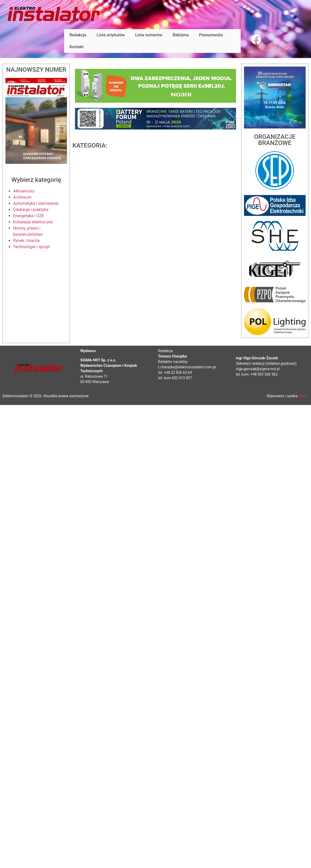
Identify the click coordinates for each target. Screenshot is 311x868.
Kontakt (77, 47)
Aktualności (24, 191)
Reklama (181, 35)
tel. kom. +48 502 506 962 (257, 374)
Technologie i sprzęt (32, 247)
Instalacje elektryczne (33, 222)
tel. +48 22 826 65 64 (175, 372)
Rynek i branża (26, 241)
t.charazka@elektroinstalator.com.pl (187, 367)
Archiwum (22, 197)
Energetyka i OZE (29, 216)
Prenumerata (211, 35)
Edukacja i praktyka (31, 210)
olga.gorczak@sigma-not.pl (258, 369)
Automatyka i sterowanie (36, 203)
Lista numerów (149, 35)
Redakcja (78, 35)
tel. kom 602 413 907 (175, 378)
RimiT (304, 396)
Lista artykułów (111, 35)
